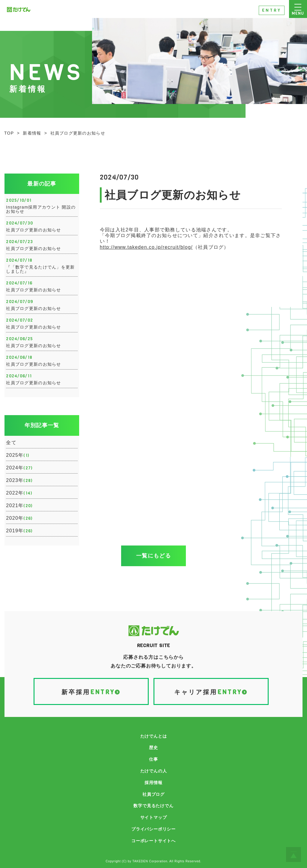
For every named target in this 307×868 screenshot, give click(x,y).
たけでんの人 (154, 771)
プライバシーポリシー (153, 829)
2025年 (18, 456)
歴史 (153, 748)
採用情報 (153, 783)
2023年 (19, 481)
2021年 (19, 506)
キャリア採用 (211, 693)
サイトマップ (154, 817)
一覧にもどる (153, 556)
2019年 (19, 531)
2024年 (19, 468)
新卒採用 (91, 693)
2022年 (19, 493)
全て (11, 443)
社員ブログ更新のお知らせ (33, 230)
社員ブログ (153, 794)
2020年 (19, 519)
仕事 (153, 759)
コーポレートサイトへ (153, 841)
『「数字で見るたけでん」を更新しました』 (40, 269)
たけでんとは (154, 736)
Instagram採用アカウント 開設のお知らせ (41, 209)
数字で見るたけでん (153, 806)
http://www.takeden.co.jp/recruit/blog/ (146, 247)
